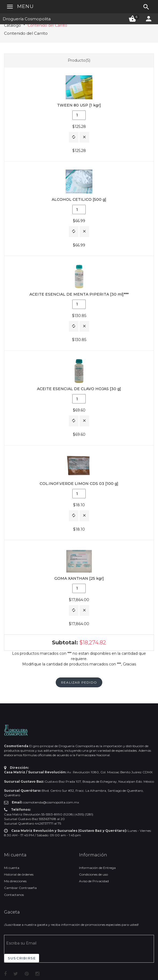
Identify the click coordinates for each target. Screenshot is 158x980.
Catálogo (12, 25)
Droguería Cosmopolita (27, 19)
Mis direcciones (15, 881)
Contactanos (14, 895)
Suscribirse (22, 958)
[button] (74, 137)
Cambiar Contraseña (20, 888)
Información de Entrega (97, 868)
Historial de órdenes (19, 874)
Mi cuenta (12, 868)
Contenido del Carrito (47, 25)
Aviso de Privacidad (94, 881)
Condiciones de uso (93, 874)
